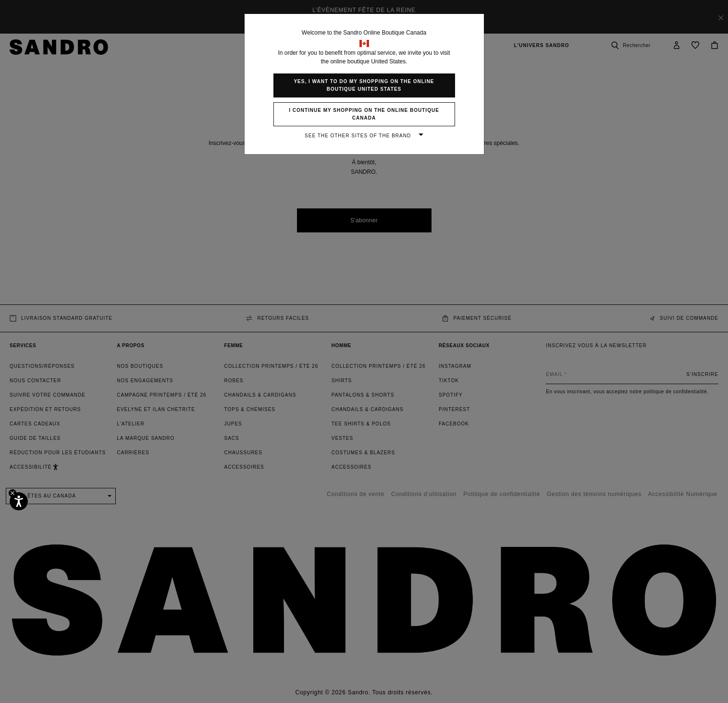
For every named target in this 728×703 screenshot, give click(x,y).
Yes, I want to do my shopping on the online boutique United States (364, 85)
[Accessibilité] (19, 501)
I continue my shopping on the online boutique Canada (364, 114)
